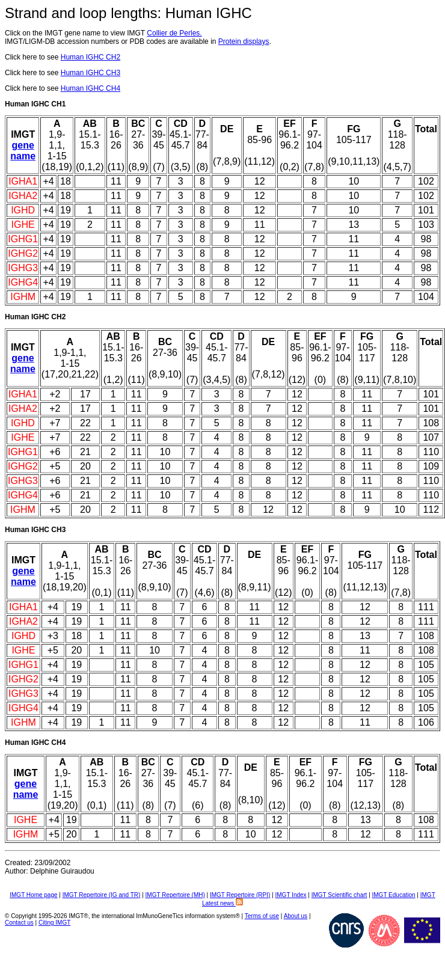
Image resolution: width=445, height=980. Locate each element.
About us (296, 916)
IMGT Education (394, 895)
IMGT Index (291, 895)
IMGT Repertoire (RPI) (240, 895)
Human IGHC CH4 (91, 88)
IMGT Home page (33, 895)
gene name (23, 151)
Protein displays (244, 41)
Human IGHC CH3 (91, 73)
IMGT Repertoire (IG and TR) (102, 895)
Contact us (19, 923)
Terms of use (262, 916)
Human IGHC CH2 (91, 57)
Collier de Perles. (174, 33)
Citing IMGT (54, 923)
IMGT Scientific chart (339, 895)
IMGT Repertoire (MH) (175, 895)
